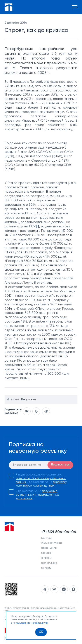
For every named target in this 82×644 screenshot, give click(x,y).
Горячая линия (49, 563)
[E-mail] (41, 465)
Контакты (46, 568)
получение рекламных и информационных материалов (37, 495)
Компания (47, 538)
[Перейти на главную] (9, 7)
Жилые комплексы (51, 543)
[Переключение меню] (75, 7)
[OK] (41, 632)
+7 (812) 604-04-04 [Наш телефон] (59, 532)
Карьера (46, 553)
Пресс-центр (49, 548)
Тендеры (46, 558)
